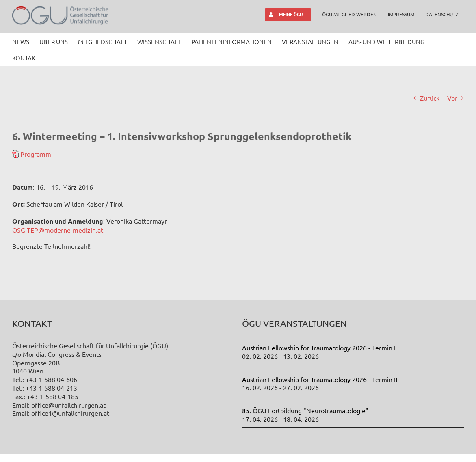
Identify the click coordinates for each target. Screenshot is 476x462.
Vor (452, 98)
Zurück (430, 98)
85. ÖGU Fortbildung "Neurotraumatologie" (305, 410)
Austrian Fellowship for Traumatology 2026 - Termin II (320, 379)
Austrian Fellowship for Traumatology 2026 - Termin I (319, 348)
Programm (36, 154)
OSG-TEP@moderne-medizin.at (58, 230)
